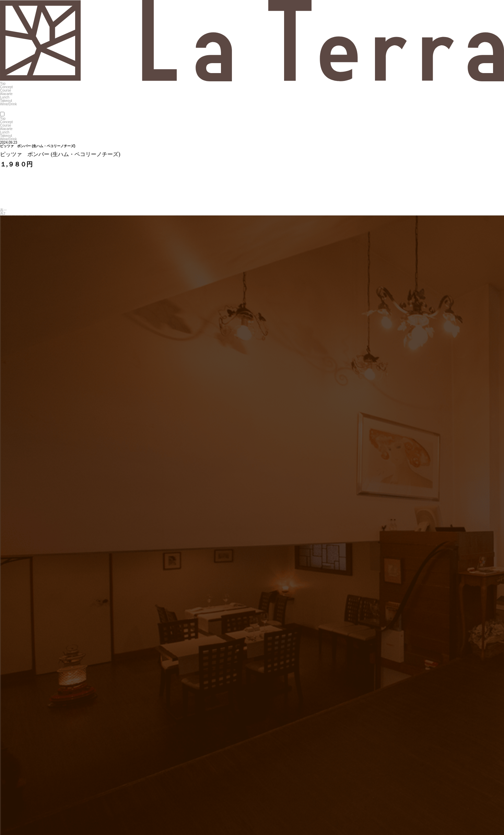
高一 (3, 210)
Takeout (6, 101)
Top (3, 84)
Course (5, 90)
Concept (6, 87)
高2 (3, 214)
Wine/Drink (8, 104)
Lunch (5, 97)
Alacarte (6, 94)
